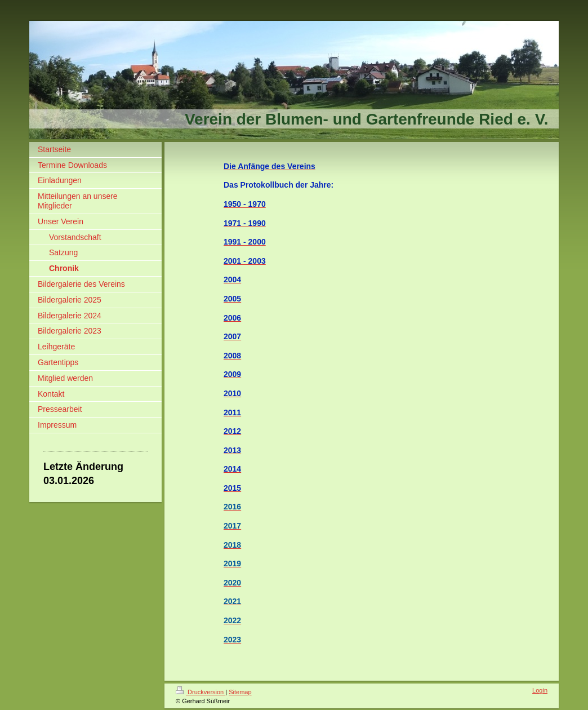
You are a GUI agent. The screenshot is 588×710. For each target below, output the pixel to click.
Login (540, 690)
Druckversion (201, 692)
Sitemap (240, 692)
